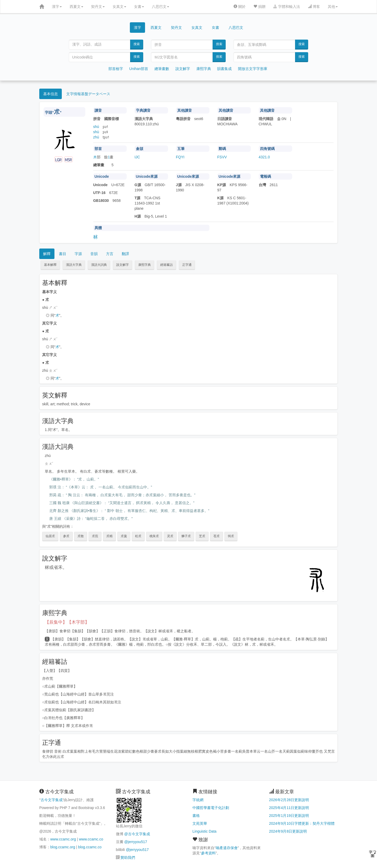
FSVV (222, 157)
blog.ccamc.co (90, 847)
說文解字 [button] (123, 265)
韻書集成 (224, 69)
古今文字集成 (52, 800)
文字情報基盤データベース (88, 94)
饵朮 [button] (231, 536)
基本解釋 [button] (50, 265)
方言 (110, 254)
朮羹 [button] (124, 536)
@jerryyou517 (135, 842)
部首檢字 (116, 69)
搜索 (137, 44)
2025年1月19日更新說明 (289, 816)
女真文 (119, 7)
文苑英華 (200, 823)
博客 (314, 7)
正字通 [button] (187, 265)
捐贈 (259, 7)
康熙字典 (204, 69)
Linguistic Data (204, 831)
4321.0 (264, 157)
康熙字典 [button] (145, 265)
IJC (137, 157)
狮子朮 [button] (186, 536)
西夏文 (76, 7)
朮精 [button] (109, 536)
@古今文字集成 (137, 834)
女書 (139, 7)
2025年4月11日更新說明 (289, 808)
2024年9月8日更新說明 (288, 831)
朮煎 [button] (95, 536)
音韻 (94, 254)
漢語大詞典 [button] (99, 265)
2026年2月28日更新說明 (289, 800)
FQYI (180, 157)
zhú (96, 137)
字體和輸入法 (287, 7)
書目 (63, 254)
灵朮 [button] (170, 536)
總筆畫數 (162, 69)
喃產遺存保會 (227, 848)
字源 (78, 254)
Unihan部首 (139, 69)
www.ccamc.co (91, 839)
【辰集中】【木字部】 (67, 622)
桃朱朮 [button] (154, 536)
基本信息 (51, 94)
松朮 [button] (138, 536)
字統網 (198, 800)
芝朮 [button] (202, 536)
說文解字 (183, 69)
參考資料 (208, 853)
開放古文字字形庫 (253, 69)
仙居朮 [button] (50, 536)
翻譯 (125, 254)
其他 (333, 7)
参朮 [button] (66, 536)
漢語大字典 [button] (74, 265)
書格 (196, 816)
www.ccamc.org (63, 839)
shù (96, 132)
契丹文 (98, 7)
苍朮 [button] (217, 536)
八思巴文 (160, 7)
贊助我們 (128, 858)
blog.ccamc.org (63, 847)
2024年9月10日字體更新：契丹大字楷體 (302, 823)
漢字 (57, 7)
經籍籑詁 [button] (167, 265)
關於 (240, 7)
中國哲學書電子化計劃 (211, 808)
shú (96, 127)
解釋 (47, 254)
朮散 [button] (81, 536)
